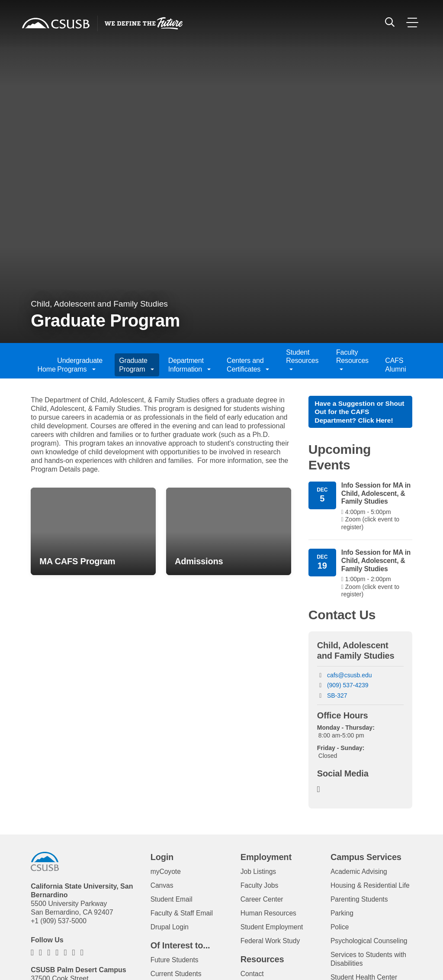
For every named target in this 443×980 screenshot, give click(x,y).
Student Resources (302, 361)
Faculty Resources (352, 361)
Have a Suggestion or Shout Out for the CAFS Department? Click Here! (355, 412)
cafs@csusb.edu (350, 677)
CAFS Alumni (395, 365)
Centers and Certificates (248, 365)
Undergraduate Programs (80, 365)
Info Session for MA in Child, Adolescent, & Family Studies (375, 495)
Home (43, 369)
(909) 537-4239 (348, 688)
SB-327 (337, 698)
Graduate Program (136, 365)
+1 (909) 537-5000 (59, 923)
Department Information (190, 365)
